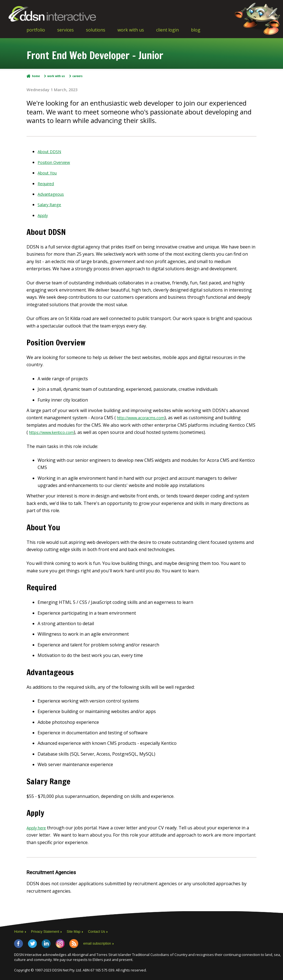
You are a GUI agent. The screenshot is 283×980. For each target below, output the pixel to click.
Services (65, 30)
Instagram (60, 943)
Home (36, 76)
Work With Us (131, 30)
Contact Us (105, 931)
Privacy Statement (48, 931)
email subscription (99, 943)
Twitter (32, 943)
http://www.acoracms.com (143, 418)
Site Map (79, 931)
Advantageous (53, 194)
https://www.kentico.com (54, 432)
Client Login (167, 30)
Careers (81, 76)
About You (49, 173)
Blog (196, 30)
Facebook (19, 943)
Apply (43, 215)
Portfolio (36, 30)
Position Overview (56, 162)
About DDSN (51, 151)
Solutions (96, 30)
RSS (74, 943)
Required (47, 184)
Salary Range (51, 205)
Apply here (38, 828)
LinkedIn (46, 943)
